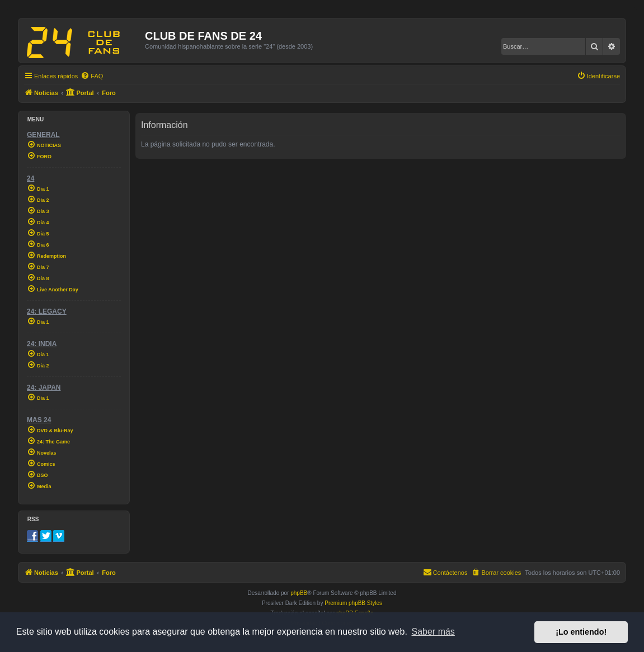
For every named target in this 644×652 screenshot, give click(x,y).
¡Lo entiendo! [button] (581, 632)
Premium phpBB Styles (353, 603)
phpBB (299, 593)
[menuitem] (92, 76)
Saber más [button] (433, 632)
